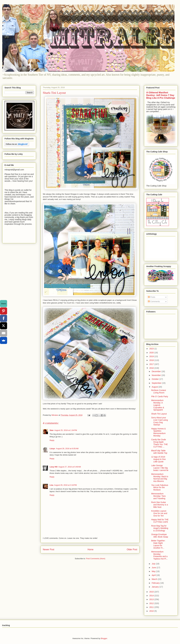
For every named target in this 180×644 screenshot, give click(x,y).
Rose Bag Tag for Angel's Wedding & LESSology (160, 528)
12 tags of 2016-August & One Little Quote (158, 459)
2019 (152, 356)
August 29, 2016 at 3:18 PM (65, 485)
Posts (152, 297)
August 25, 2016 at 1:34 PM (66, 430)
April (154, 575)
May (154, 571)
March (155, 579)
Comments (154, 301)
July (154, 564)
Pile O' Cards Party (160, 396)
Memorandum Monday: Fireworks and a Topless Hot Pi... (159, 555)
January (155, 587)
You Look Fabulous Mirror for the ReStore (160, 488)
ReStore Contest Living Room (159, 391)
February (156, 583)
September (157, 383)
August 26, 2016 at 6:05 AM (67, 449)
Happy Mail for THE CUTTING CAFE (160, 521)
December (156, 371)
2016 (152, 368)
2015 (152, 592)
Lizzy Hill (54, 467)
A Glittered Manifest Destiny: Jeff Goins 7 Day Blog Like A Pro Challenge (161, 95)
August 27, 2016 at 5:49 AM (70, 467)
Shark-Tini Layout (159, 414)
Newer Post (49, 549)
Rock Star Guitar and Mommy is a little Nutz (160, 505)
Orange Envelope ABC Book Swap (160, 536)
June (154, 568)
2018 (152, 360)
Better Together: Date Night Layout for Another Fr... (158, 544)
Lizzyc (52, 449)
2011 (152, 607)
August (155, 387)
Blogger (104, 638)
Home (91, 549)
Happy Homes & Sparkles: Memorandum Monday (158, 432)
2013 (152, 599)
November (156, 375)
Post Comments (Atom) (96, 559)
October (155, 379)
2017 (152, 364)
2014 (152, 596)
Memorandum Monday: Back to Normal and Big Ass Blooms (160, 478)
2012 (152, 603)
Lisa (51, 485)
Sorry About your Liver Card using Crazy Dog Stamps (160, 421)
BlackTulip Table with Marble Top (159, 452)
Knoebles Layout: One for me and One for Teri (159, 513)
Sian (52, 430)
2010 (152, 611)
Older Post (132, 549)
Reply (52, 440)
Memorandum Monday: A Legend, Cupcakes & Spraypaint (158, 405)
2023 (152, 349)
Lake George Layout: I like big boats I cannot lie (160, 468)
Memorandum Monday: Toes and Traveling (158, 496)
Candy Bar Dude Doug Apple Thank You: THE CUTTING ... (160, 443)
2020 (152, 353)
